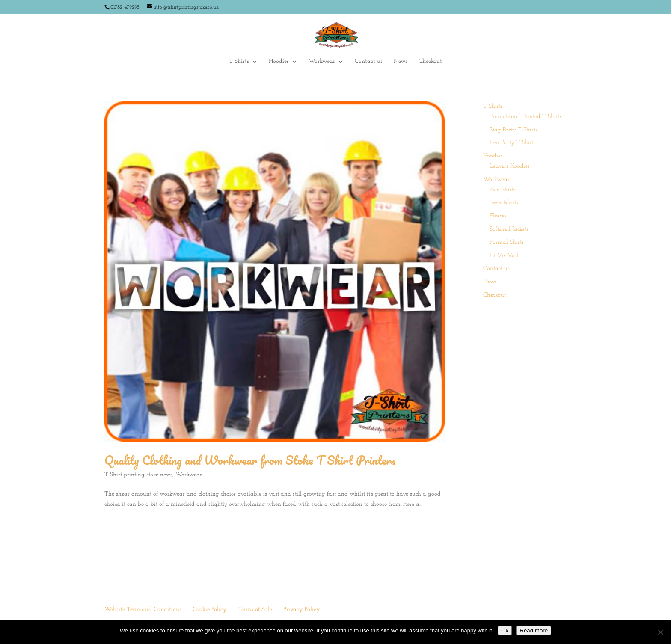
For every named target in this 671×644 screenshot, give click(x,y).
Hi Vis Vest (504, 256)
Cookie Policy (210, 610)
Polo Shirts (503, 190)
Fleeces (498, 216)
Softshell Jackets (509, 229)
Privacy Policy (302, 610)
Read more (534, 631)
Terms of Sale (255, 610)
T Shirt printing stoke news (138, 475)
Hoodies (279, 62)
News (401, 62)
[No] (660, 632)
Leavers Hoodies (510, 166)
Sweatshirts (504, 203)
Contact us (369, 62)
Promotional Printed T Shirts (526, 117)
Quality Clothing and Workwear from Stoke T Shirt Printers (250, 460)
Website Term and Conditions (143, 610)
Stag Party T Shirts (514, 130)
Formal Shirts (507, 242)
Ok (505, 631)
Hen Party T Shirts (513, 143)
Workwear (322, 62)
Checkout (430, 62)
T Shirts (239, 62)
